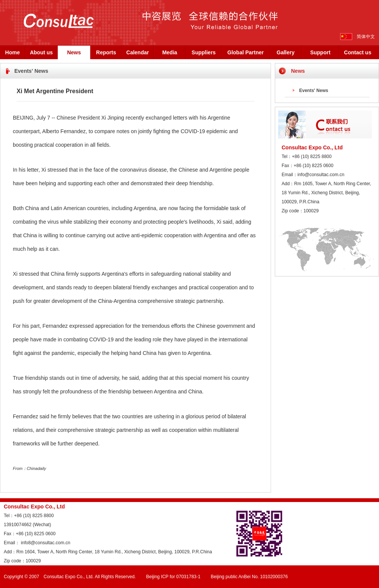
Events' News (314, 91)
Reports (106, 52)
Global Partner (245, 52)
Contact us (357, 52)
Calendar (138, 52)
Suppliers (204, 52)
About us (41, 52)
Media (170, 52)
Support (320, 52)
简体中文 (366, 37)
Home (13, 52)
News (74, 52)
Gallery (286, 52)
